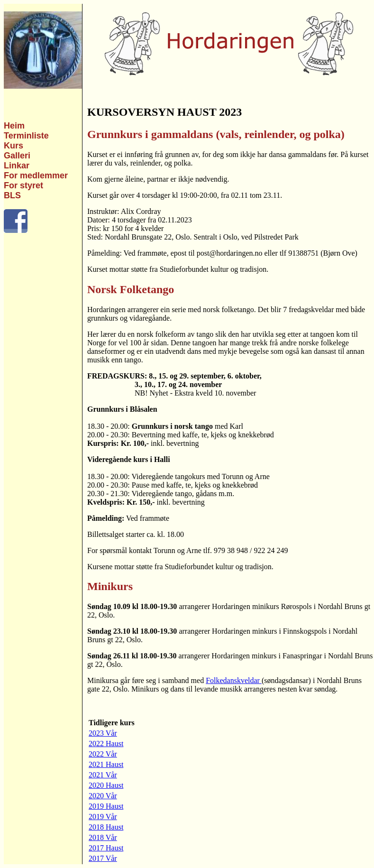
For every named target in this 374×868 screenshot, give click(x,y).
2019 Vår (103, 817)
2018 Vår (103, 837)
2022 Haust (106, 743)
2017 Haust (106, 848)
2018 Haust (106, 827)
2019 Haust (106, 806)
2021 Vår (103, 775)
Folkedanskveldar (234, 680)
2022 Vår (103, 754)
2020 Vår (103, 796)
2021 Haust (106, 764)
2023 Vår (103, 733)
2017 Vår (103, 858)
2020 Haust (106, 785)
